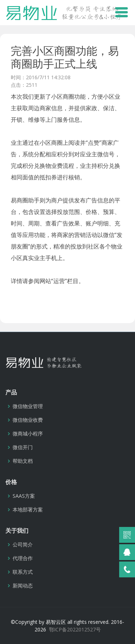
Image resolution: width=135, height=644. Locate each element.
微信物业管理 (28, 406)
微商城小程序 (28, 434)
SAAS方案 (24, 496)
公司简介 (23, 545)
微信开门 (23, 447)
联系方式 (23, 572)
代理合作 (23, 558)
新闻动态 (23, 586)
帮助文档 (23, 461)
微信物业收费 (28, 420)
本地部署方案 (28, 510)
